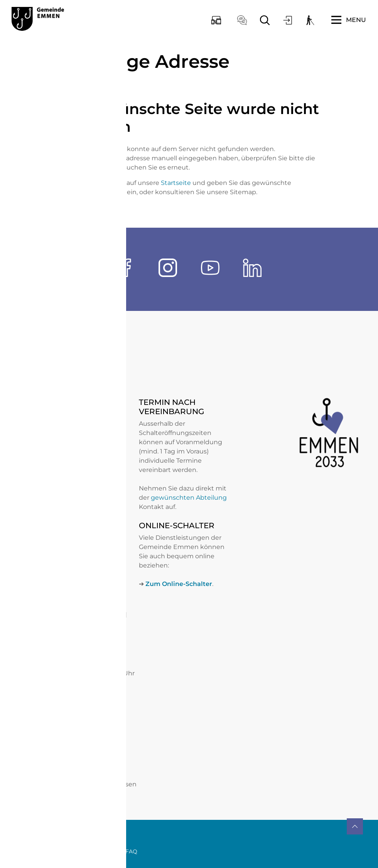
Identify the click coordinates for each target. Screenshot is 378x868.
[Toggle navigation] (349, 20)
